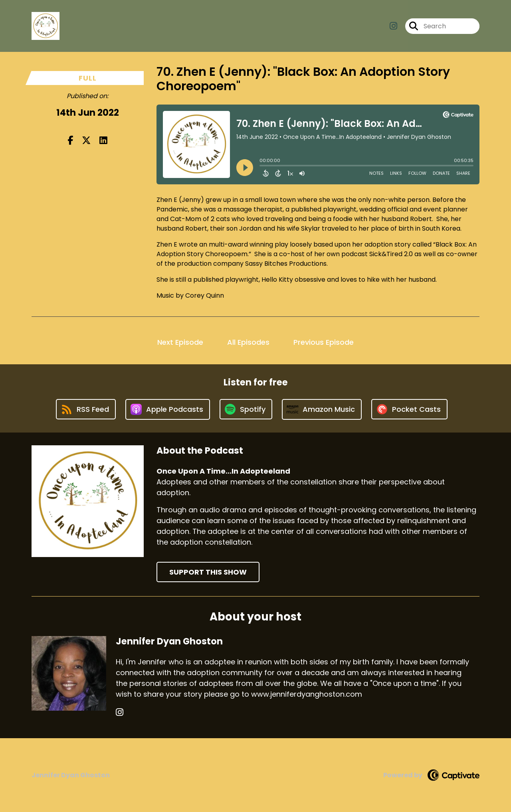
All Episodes (248, 342)
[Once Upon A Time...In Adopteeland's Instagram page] (393, 26)
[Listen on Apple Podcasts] (168, 409)
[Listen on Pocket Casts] (409, 409)
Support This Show (208, 572)
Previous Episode (324, 342)
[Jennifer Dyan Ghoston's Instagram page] (120, 712)
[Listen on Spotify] (246, 409)
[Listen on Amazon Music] (322, 409)
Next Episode (180, 342)
